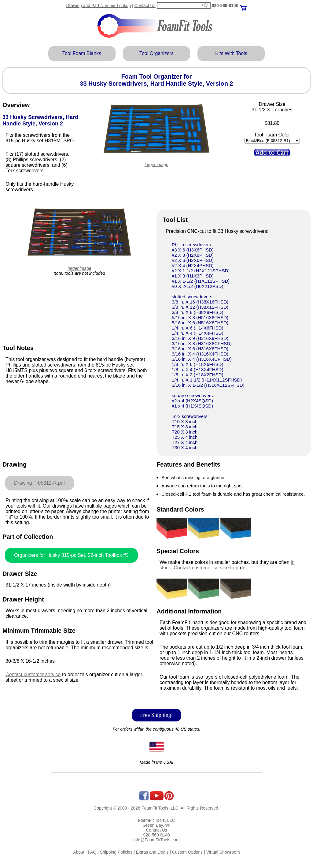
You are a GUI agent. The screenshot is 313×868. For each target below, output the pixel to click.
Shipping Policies (116, 852)
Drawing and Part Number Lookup (98, 6)
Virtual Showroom (223, 852)
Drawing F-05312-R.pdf (39, 483)
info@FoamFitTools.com (156, 840)
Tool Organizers (156, 53)
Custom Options (187, 852)
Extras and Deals (152, 852)
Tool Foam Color (272, 135)
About (79, 852)
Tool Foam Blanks (82, 53)
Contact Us (145, 6)
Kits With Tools (231, 53)
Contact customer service (33, 674)
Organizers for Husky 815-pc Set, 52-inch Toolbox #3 (71, 555)
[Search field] (184, 6)
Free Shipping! (156, 715)
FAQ (92, 852)
